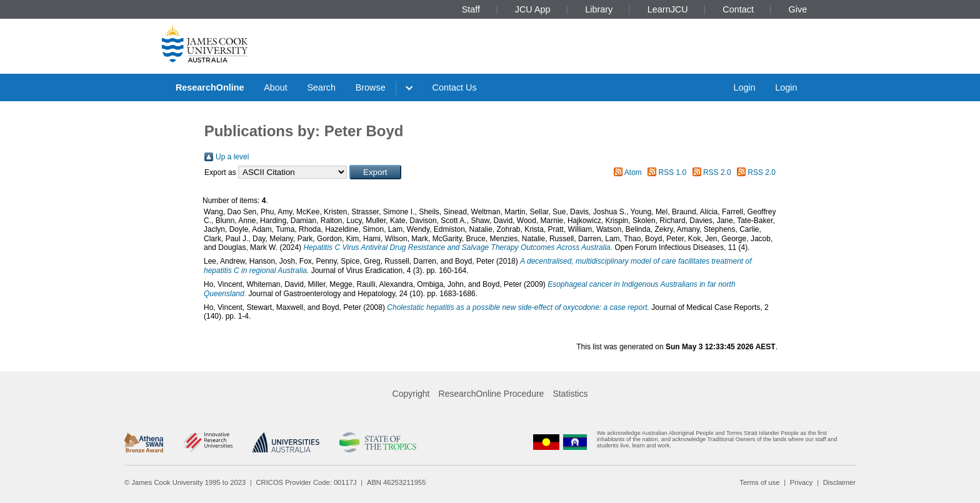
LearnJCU (668, 9)
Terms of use (759, 482)
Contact (738, 9)
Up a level (232, 157)
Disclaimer (839, 482)
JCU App (533, 9)
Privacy (802, 482)
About (276, 87)
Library (599, 9)
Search (321, 87)
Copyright (411, 394)
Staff (471, 9)
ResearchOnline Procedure (492, 394)
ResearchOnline (210, 87)
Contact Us (455, 87)
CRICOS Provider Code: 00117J (307, 482)
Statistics (570, 394)
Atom (633, 172)
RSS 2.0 (717, 172)
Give (798, 9)
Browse (371, 87)
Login (744, 87)
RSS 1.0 (673, 172)
